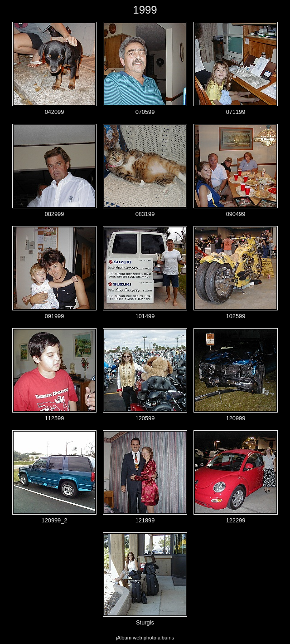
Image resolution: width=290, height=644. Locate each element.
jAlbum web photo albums (145, 638)
